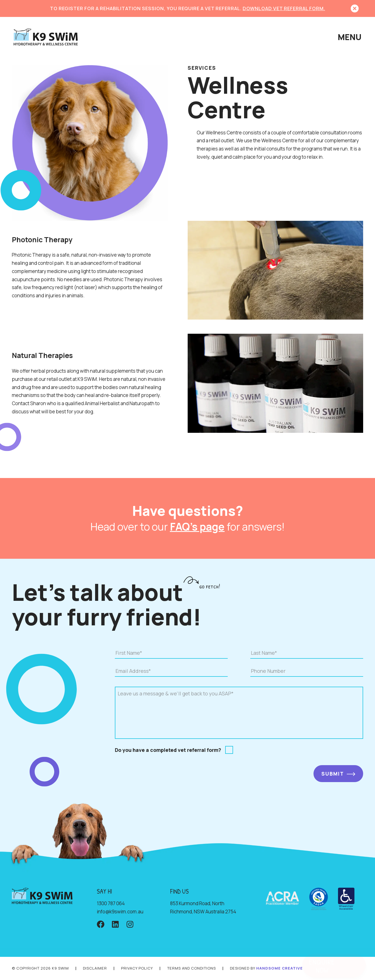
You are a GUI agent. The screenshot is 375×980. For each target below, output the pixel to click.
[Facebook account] (101, 925)
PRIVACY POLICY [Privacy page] (137, 968)
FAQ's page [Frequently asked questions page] (197, 527)
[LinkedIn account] (115, 925)
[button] (355, 8)
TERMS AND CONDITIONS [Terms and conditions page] (191, 968)
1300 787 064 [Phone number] (111, 903)
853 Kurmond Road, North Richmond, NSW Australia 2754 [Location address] (203, 907)
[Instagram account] (130, 925)
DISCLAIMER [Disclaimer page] (95, 968)
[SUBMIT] (338, 774)
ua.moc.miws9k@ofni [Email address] (120, 912)
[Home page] (46, 37)
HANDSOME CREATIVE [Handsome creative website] (279, 968)
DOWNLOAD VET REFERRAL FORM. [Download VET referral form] (284, 8)
